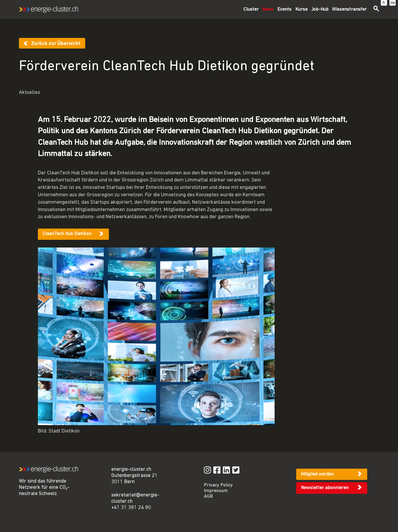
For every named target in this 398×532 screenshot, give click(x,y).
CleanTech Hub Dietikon (67, 234)
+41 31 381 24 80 (131, 508)
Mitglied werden (317, 474)
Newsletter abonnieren (325, 488)
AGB (208, 496)
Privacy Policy (218, 485)
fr (384, 3)
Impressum (216, 491)
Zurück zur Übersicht (56, 44)
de (393, 3)
